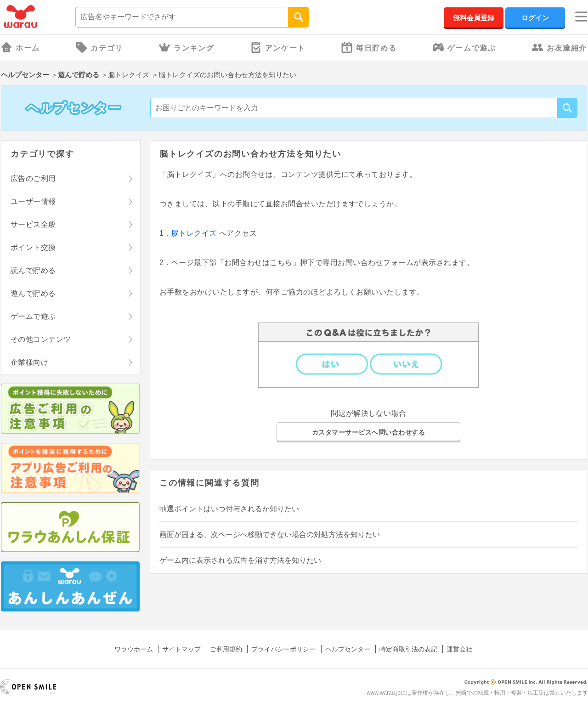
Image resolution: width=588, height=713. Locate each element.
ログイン (535, 18)
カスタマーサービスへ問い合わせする (368, 432)
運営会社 (459, 649)
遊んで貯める (79, 75)
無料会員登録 (474, 18)
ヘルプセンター (25, 75)
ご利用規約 (226, 649)
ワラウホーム (134, 649)
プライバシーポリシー (283, 649)
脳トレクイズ (195, 233)
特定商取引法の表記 (408, 649)
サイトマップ (181, 649)
